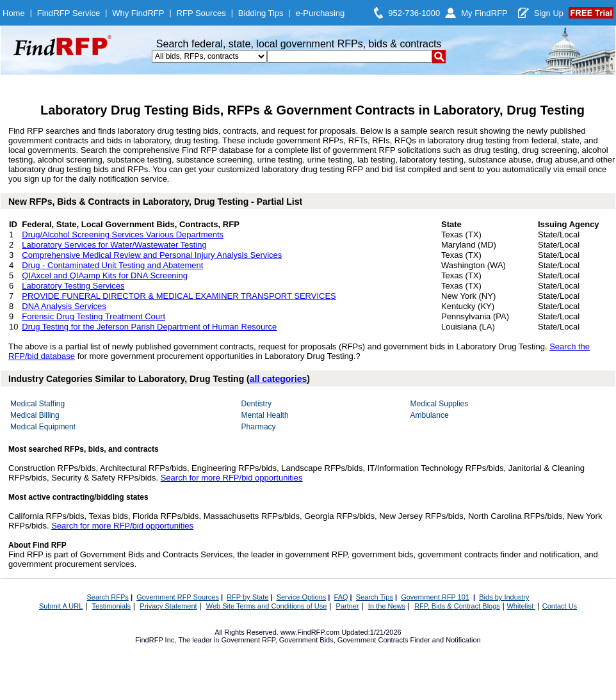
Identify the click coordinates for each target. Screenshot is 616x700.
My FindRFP (484, 13)
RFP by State (247, 597)
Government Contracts (373, 640)
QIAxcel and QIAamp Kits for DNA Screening (105, 275)
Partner (348, 606)
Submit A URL (61, 606)
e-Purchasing (320, 13)
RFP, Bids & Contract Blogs (457, 606)
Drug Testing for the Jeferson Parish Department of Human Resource (149, 327)
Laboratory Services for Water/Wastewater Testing (114, 245)
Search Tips (375, 597)
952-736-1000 (414, 13)
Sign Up (549, 13)
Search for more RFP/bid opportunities (232, 478)
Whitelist (521, 606)
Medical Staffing (37, 404)
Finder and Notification (446, 640)
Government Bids (306, 640)
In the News (387, 606)
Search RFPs (107, 597)
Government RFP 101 (435, 597)
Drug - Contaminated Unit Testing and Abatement (112, 265)
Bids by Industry (504, 597)
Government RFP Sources (178, 597)
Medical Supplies (440, 404)
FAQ (341, 597)
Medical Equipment (43, 427)
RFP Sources (201, 13)
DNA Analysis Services (64, 306)
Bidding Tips (261, 13)
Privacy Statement (168, 606)
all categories (279, 379)
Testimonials (112, 606)
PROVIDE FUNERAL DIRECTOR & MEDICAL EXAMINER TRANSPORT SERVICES (179, 296)
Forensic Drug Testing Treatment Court (93, 316)
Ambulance (430, 415)
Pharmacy (259, 427)
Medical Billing (35, 415)
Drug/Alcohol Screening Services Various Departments (123, 235)
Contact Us (560, 606)
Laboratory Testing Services (73, 286)
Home (14, 13)
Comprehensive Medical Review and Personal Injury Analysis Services (152, 255)
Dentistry (256, 404)
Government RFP (248, 640)
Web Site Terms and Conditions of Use (267, 606)
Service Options (302, 597)
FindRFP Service (69, 13)
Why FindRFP (138, 13)
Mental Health (265, 415)
